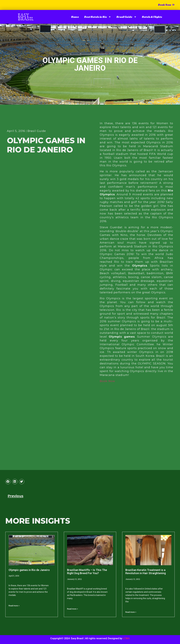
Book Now (107, 381)
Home (75, 17)
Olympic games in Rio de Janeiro (29, 570)
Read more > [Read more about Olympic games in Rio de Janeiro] (14, 606)
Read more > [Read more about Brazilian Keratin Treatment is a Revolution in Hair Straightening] (131, 612)
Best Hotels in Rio (98, 17)
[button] (8, 482)
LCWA (126, 638)
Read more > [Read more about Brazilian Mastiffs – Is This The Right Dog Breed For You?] (73, 609)
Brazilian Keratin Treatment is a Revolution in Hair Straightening (146, 572)
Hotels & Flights (152, 17)
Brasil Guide (127, 17)
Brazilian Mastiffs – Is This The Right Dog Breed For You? (87, 572)
